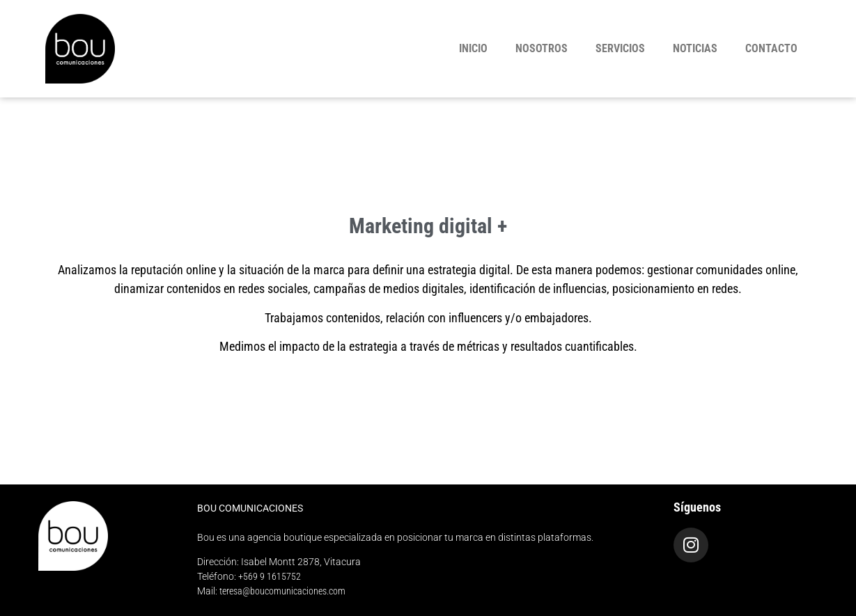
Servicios (620, 48)
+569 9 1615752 (270, 576)
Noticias (695, 48)
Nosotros (542, 48)
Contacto (771, 48)
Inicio (473, 48)
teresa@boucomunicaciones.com (282, 591)
